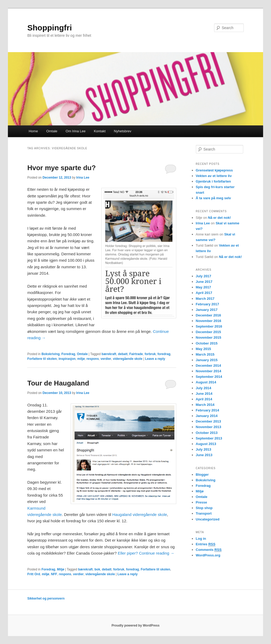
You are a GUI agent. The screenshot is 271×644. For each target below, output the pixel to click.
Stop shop (204, 508)
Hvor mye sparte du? (62, 168)
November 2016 (209, 321)
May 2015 (204, 349)
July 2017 (204, 276)
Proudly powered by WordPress (135, 625)
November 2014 (209, 371)
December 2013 (208, 421)
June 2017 (204, 282)
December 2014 (208, 366)
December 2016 (208, 315)
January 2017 (207, 310)
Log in (201, 539)
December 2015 (208, 332)
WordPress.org (208, 555)
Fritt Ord (34, 574)
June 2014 (204, 394)
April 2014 (204, 399)
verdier (106, 359)
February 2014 (207, 410)
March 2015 (205, 354)
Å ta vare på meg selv (213, 198)
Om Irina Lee (76, 131)
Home (33, 131)
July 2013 (204, 449)
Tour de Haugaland (58, 383)
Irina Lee (83, 178)
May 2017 (204, 287)
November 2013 (209, 427)
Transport (204, 513)
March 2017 (205, 299)
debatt (123, 354)
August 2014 (206, 382)
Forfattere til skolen (42, 359)
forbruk (150, 354)
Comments (209, 550)
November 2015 (209, 337)
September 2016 (209, 326)
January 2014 (207, 416)
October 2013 (207, 433)
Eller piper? (128, 553)
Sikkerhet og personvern (46, 598)
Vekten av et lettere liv (214, 176)
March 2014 (205, 405)
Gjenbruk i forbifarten (213, 181)
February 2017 (207, 304)
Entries (206, 544)
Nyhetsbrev (123, 131)
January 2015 (207, 360)
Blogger (202, 475)
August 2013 (206, 444)
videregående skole (128, 359)
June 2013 (204, 455)
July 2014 (204, 388)
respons (93, 359)
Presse (202, 502)
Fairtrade (136, 354)
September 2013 (209, 438)
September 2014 (209, 377)
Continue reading (157, 553)
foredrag (164, 354)
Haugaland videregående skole (140, 514)
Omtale (52, 131)
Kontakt (100, 131)
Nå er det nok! (220, 218)
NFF (54, 574)
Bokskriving (51, 354)
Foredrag (68, 354)
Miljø (60, 569)
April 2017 (204, 293)
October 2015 (207, 343)
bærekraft (109, 354)
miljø (81, 359)
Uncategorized (208, 519)
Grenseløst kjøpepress (214, 170)
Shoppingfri (49, 28)
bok (97, 569)
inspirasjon (67, 359)
